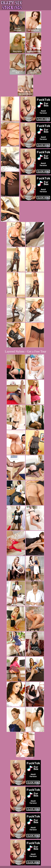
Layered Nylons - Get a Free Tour (26, 351)
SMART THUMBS (29, 758)
